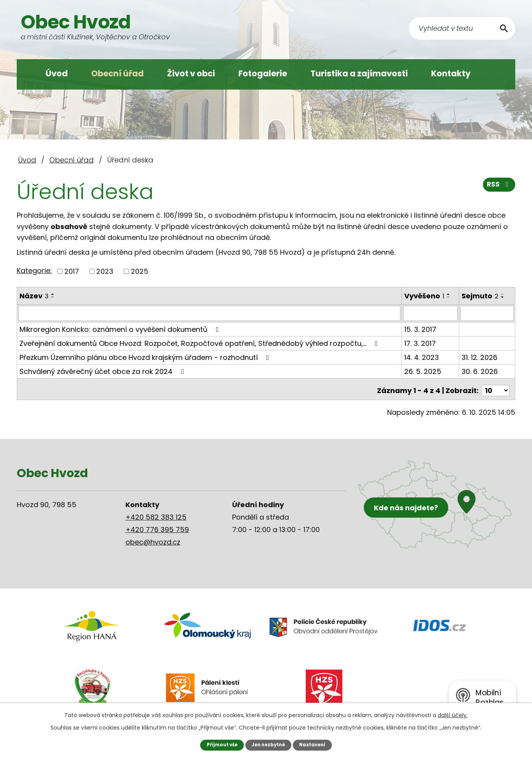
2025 (140, 271)
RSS (499, 187)
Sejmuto (480, 296)
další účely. (453, 715)
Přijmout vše (219, 745)
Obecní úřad (117, 73)
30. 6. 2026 (480, 371)
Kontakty (451, 73)
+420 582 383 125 (156, 514)
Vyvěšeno (425, 296)
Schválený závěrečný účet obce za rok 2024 (103, 371)
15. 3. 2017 (421, 329)
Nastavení (316, 745)
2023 (105, 271)
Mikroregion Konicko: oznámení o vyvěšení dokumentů (121, 329)
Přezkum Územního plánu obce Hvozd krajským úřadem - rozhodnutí (146, 357)
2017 (72, 271)
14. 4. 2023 (422, 357)
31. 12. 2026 (480, 357)
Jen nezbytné (269, 745)
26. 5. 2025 (423, 371)
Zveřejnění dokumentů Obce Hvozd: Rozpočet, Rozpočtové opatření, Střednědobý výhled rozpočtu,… (200, 343)
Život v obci (191, 73)
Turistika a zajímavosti (359, 73)
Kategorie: (34, 271)
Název (34, 296)
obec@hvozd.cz (153, 539)
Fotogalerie (263, 73)
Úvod (57, 73)
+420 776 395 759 (157, 526)
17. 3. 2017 (420, 343)
